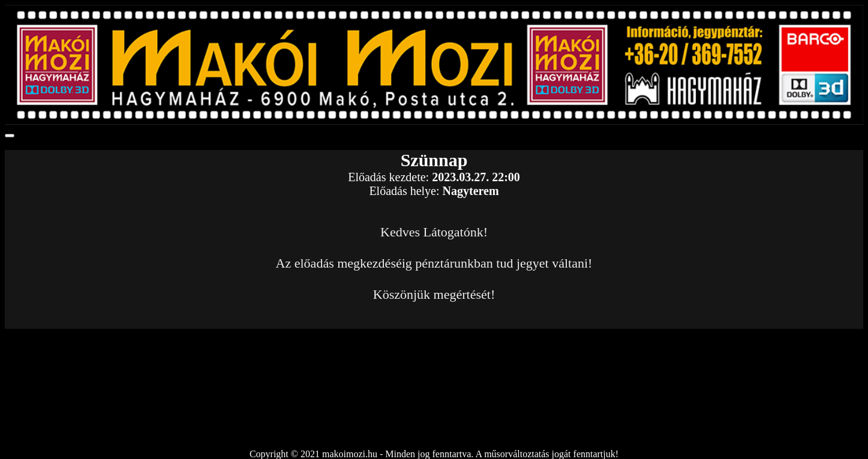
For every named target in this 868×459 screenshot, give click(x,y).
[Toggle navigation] (10, 136)
